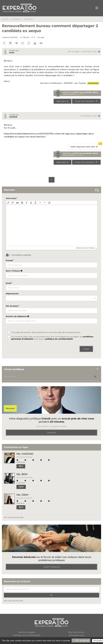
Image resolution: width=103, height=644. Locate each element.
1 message (74, 51)
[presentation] (8, 203)
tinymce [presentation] (92, 248)
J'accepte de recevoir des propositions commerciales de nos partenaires (46, 332)
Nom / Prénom (14, 271)
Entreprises (16, 19)
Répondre (63, 101)
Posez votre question (86, 101)
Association (29, 19)
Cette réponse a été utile (86, 146)
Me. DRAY (23, 495)
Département (12, 294)
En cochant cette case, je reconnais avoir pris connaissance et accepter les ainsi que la (52, 338)
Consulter (52, 433)
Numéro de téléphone (18, 316)
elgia (42, 37)
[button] (8, 203)
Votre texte (11, 198)
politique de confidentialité (59, 339)
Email (8, 283)
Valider (86, 349)
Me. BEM (22, 474)
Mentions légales (27, 632)
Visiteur (13, 117)
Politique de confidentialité (27, 635)
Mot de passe (12, 306)
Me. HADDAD (25, 454)
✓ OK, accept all (81, 641)
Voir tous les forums (14, 601)
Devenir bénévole (52, 567)
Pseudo (9, 260)
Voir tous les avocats (14, 517)
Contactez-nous (76, 635)
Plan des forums (76, 632)
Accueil (5, 19)
